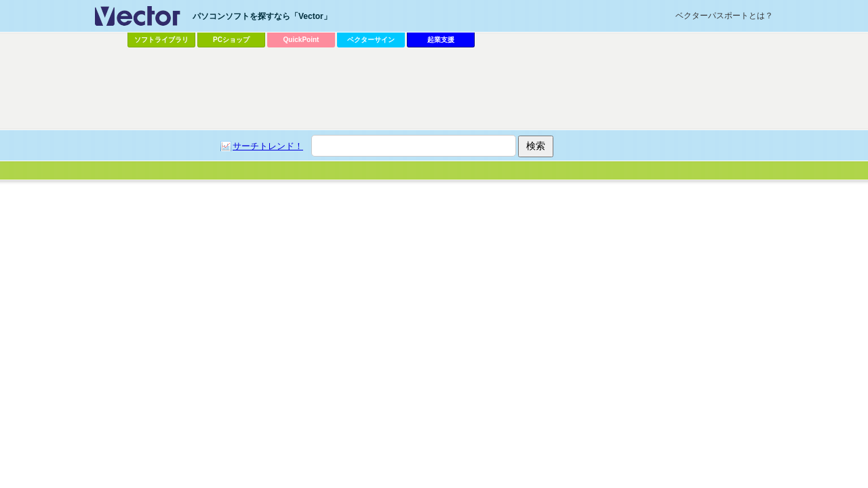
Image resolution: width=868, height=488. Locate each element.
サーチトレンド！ (268, 146)
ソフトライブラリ (161, 40)
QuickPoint (301, 40)
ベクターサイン (371, 40)
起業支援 (441, 40)
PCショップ (231, 40)
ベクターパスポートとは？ (724, 16)
